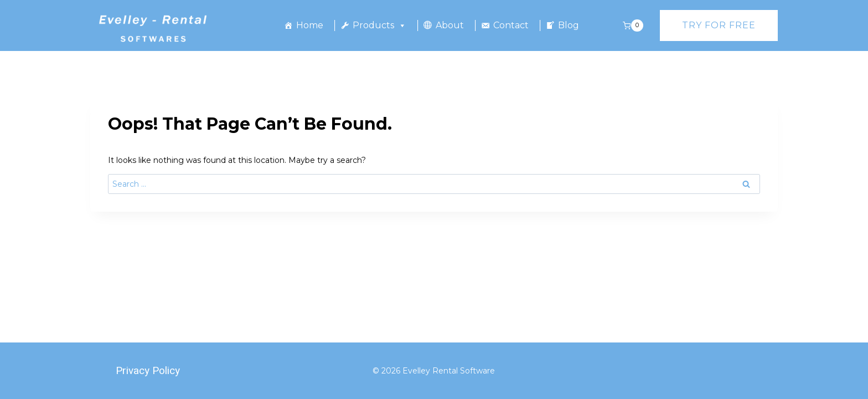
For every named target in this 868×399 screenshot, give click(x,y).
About (450, 25)
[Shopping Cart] (633, 25)
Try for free (719, 25)
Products (379, 25)
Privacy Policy (148, 371)
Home (310, 25)
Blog (569, 25)
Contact (511, 25)
